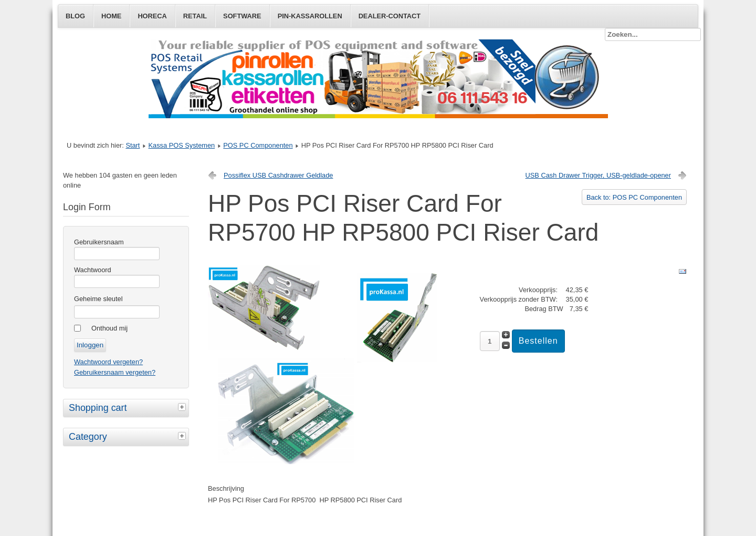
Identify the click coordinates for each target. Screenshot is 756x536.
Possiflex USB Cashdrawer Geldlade (278, 175)
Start (133, 145)
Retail (195, 16)
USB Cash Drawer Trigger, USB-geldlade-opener (598, 175)
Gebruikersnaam (99, 242)
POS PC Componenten (258, 145)
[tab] (183, 407)
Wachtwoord (93, 270)
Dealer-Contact (390, 16)
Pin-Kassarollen (310, 16)
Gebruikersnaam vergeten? (115, 372)
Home (111, 16)
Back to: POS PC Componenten (634, 197)
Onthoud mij (109, 328)
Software (242, 16)
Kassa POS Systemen (182, 145)
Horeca (152, 16)
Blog (75, 16)
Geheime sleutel (98, 299)
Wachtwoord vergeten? (108, 362)
